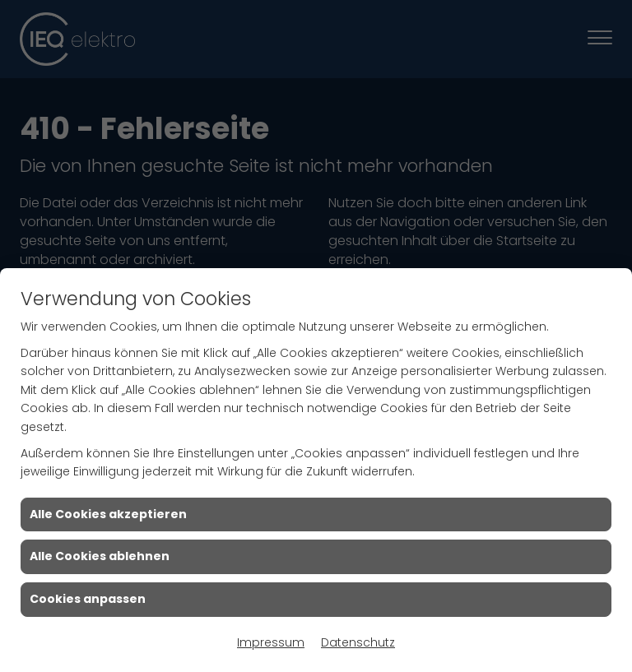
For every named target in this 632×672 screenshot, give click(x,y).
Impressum (271, 642)
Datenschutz (358, 642)
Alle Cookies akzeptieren (108, 514)
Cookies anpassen (88, 599)
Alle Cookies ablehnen (100, 556)
